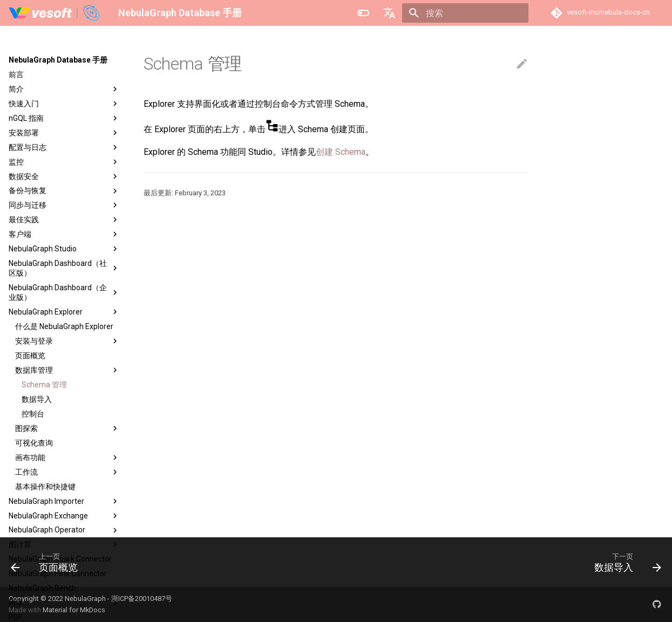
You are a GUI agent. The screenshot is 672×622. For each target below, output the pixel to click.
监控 (64, 162)
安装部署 (64, 133)
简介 (64, 89)
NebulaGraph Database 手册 (58, 60)
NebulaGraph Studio (64, 249)
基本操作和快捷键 (45, 487)
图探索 (67, 428)
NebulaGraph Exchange (64, 516)
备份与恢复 (64, 191)
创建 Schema (341, 152)
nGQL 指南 (64, 118)
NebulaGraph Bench (42, 588)
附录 (64, 603)
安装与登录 (67, 341)
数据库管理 (67, 370)
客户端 (64, 234)
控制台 (33, 414)
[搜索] (465, 13)
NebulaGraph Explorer (64, 312)
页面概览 (30, 356)
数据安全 (64, 176)
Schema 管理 (44, 385)
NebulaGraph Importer (64, 501)
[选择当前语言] (389, 13)
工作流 (67, 472)
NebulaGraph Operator (64, 530)
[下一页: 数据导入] (624, 562)
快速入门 (64, 104)
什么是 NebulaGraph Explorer (64, 326)
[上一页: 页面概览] (48, 562)
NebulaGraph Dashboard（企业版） (64, 292)
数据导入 (37, 399)
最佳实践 (64, 220)
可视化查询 (34, 443)
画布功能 (67, 457)
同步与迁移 (64, 205)
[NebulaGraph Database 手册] (55, 13)
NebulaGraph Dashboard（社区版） (64, 268)
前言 (16, 74)
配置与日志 (64, 147)
